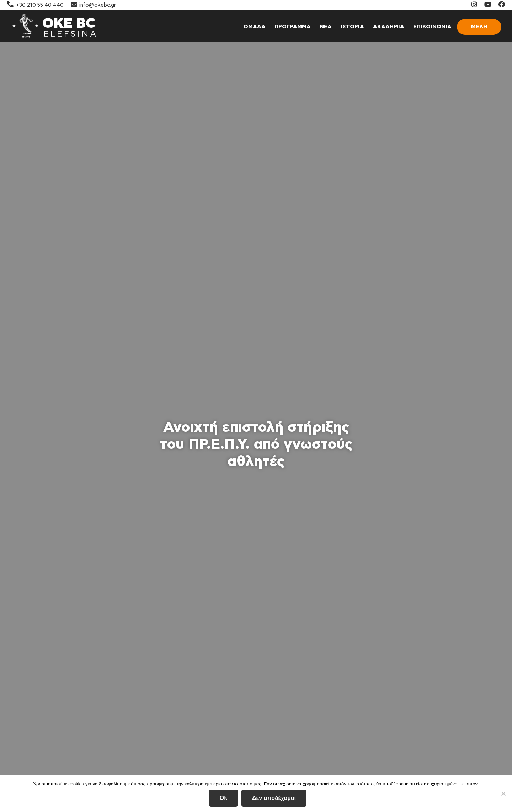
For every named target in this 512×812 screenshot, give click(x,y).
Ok (223, 798)
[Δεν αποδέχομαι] (503, 794)
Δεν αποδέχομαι (274, 798)
